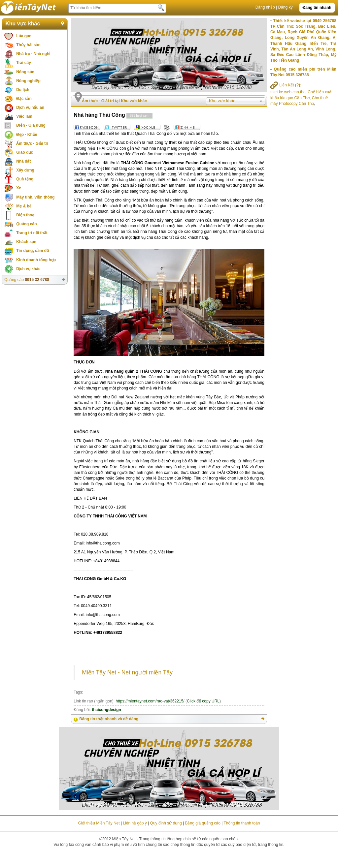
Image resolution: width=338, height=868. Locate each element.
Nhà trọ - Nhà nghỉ (33, 54)
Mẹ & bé (24, 206)
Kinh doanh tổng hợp (36, 260)
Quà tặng (25, 179)
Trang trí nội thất (32, 233)
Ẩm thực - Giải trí (32, 143)
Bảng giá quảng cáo (203, 823)
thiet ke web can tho (288, 92)
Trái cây (24, 63)
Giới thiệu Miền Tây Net (99, 823)
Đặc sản (24, 99)
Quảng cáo (26, 224)
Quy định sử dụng (166, 823)
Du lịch (23, 90)
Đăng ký (286, 7)
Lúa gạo (24, 36)
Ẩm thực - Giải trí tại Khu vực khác (114, 101)
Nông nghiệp (28, 81)
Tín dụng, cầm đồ (33, 251)
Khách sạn (26, 242)
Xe (19, 188)
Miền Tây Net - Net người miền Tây (127, 672)
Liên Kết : (286, 85)
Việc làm (24, 116)
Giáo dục (25, 152)
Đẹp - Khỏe (27, 135)
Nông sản (25, 72)
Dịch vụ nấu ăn (30, 108)
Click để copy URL (203, 701)
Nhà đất (23, 161)
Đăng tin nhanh (317, 8)
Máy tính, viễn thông (35, 197)
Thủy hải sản (28, 45)
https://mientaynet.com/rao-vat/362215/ (150, 701)
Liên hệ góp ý (135, 823)
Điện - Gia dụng (31, 125)
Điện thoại (26, 215)
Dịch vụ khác (28, 269)
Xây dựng (25, 170)
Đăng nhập (265, 7)
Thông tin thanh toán (242, 823)
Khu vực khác (23, 24)
